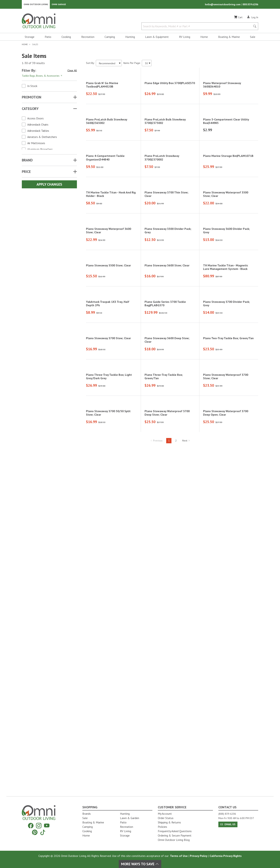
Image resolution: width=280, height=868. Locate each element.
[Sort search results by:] (109, 64)
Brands (87, 814)
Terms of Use (179, 856)
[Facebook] (31, 826)
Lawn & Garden (130, 818)
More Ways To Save (140, 864)
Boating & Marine (229, 37)
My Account (165, 814)
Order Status (166, 818)
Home (204, 37)
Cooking (66, 37)
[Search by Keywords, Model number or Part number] (197, 27)
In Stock (32, 87)
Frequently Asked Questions (175, 831)
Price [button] (26, 172)
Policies (162, 827)
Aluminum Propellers (40, 150)
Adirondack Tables (38, 131)
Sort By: (90, 64)
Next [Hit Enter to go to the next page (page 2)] (186, 786)
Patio (48, 37)
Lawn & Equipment (157, 37)
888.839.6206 (250, 5)
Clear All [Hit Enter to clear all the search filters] (72, 71)
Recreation (88, 37)
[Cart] (238, 18)
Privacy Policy (199, 856)
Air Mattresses (36, 144)
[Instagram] (39, 826)
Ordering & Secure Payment (175, 835)
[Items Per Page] (147, 64)
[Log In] (252, 18)
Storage (30, 37)
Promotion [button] (32, 98)
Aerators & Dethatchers (42, 138)
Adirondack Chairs (38, 125)
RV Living (185, 37)
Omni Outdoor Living (36, 5)
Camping (110, 37)
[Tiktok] (43, 832)
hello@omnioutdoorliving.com (223, 5)
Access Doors (35, 119)
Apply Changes (49, 185)
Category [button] (30, 109)
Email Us (228, 824)
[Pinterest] (35, 832)
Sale (253, 37)
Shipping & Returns (169, 822)
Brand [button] (27, 161)
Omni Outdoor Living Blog (174, 840)
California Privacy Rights (226, 856)
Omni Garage (59, 5)
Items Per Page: (132, 64)
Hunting (130, 37)
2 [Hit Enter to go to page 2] (176, 786)
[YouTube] (47, 826)
